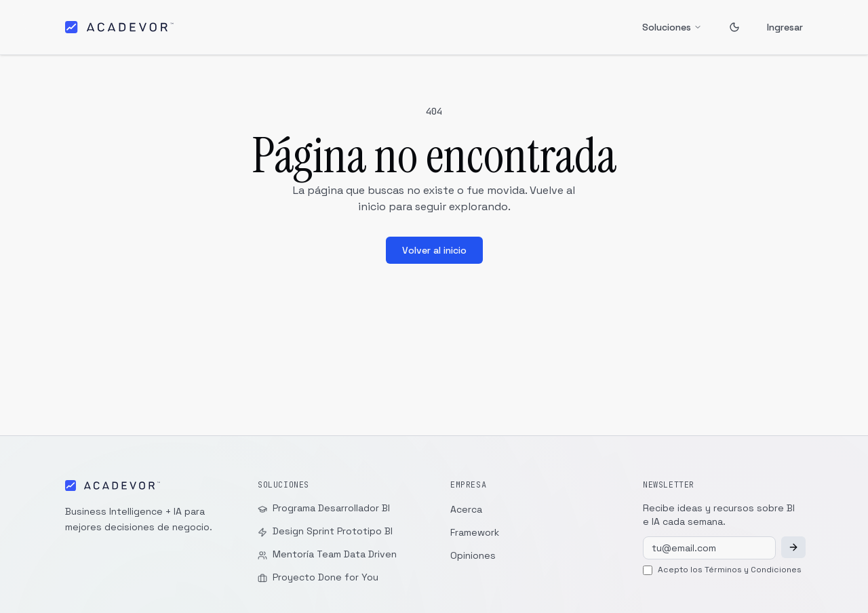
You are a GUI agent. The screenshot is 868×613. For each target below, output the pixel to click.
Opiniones (473, 555)
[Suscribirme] (793, 547)
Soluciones (672, 27)
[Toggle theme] (734, 27)
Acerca (466, 509)
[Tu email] (709, 548)
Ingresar (785, 27)
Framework (475, 532)
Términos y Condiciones (753, 570)
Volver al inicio (434, 250)
